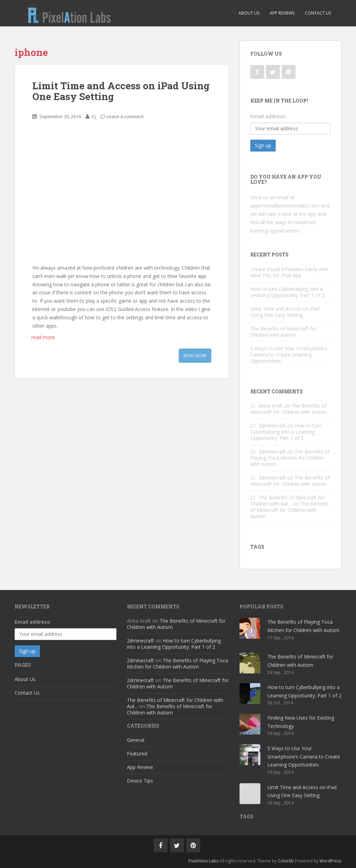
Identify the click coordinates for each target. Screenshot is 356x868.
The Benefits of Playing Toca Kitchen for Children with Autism (290, 458)
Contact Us (318, 13)
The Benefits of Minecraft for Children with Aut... (288, 501)
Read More (195, 356)
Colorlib (286, 861)
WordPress (330, 861)
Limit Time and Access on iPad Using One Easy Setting (121, 91)
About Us (249, 13)
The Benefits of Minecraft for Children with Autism (283, 332)
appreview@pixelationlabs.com (285, 206)
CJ (94, 116)
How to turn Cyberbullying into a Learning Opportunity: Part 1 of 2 (287, 292)
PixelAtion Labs (203, 861)
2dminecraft (272, 425)
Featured (137, 754)
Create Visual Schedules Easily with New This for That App (289, 272)
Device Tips (140, 781)
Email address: (269, 116)
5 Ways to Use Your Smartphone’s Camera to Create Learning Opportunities (289, 355)
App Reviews (282, 13)
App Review (140, 767)
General (136, 740)
